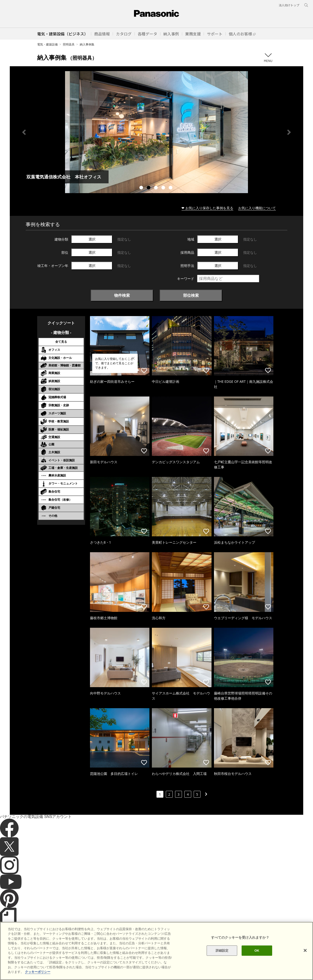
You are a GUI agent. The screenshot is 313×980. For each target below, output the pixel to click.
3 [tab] (156, 188)
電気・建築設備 (47, 44)
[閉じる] (305, 950)
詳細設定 (222, 951)
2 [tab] (149, 188)
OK (257, 951)
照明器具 (69, 44)
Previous (24, 132)
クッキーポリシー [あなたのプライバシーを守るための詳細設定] (38, 972)
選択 (92, 239)
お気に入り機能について (257, 208)
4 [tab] (164, 188)
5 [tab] (171, 188)
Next (289, 132)
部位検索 (191, 295)
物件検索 (122, 295)
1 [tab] (142, 188)
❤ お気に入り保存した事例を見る (207, 208)
